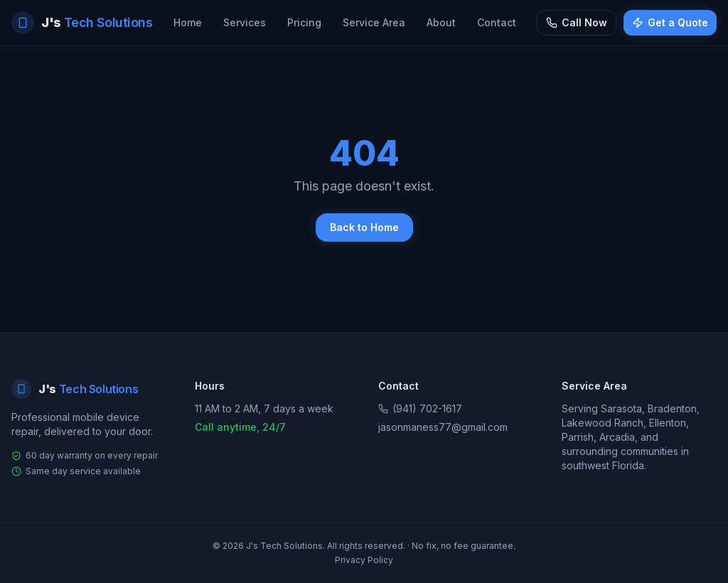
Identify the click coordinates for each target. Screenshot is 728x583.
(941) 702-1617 (420, 408)
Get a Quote (670, 22)
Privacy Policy (364, 560)
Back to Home (364, 227)
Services (245, 22)
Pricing (304, 22)
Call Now (577, 22)
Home (188, 22)
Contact (497, 22)
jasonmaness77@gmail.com (443, 427)
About (441, 22)
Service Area (374, 22)
